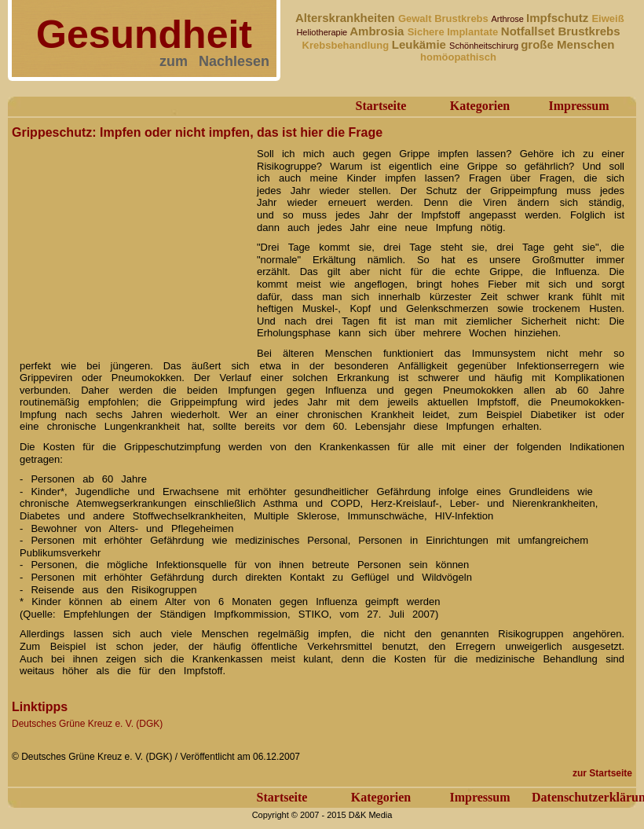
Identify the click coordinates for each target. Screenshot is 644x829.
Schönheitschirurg (485, 46)
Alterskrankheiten (345, 18)
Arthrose (509, 19)
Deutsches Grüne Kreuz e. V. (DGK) (87, 724)
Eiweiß (607, 18)
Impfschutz (559, 18)
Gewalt (416, 18)
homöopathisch (458, 57)
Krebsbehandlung (347, 45)
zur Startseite (602, 773)
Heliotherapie (323, 32)
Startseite (381, 106)
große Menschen (567, 44)
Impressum (578, 106)
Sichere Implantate (454, 32)
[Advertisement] (130, 242)
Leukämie (421, 44)
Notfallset (530, 31)
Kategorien (480, 106)
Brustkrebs (463, 18)
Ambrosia (378, 31)
